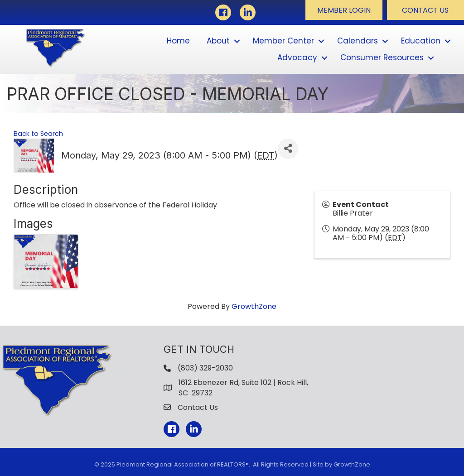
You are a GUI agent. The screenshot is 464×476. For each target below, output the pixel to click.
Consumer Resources (382, 58)
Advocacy (297, 58)
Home (178, 41)
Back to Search (38, 134)
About (218, 41)
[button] (344, 10)
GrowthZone (254, 306)
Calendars (358, 41)
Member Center (283, 41)
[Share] (288, 149)
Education (421, 41)
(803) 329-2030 (205, 368)
